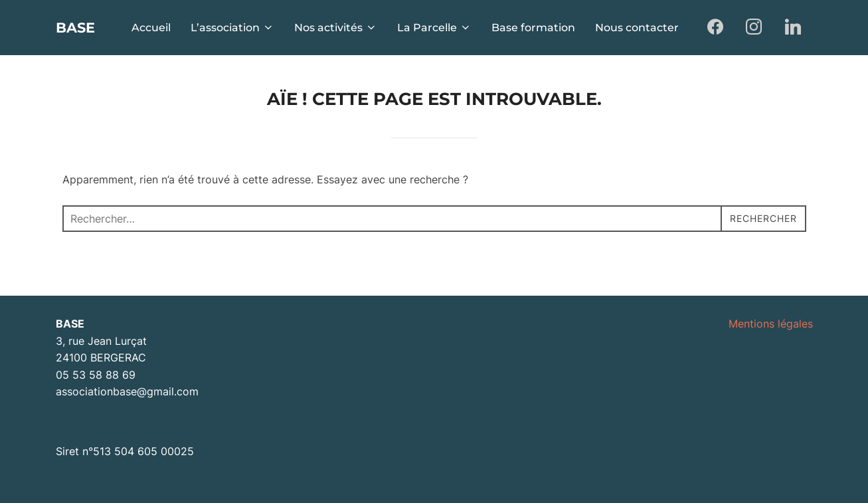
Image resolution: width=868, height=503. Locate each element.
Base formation (533, 28)
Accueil (151, 28)
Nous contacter (637, 28)
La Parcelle (434, 28)
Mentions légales (771, 324)
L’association (232, 28)
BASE (82, 27)
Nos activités (336, 28)
